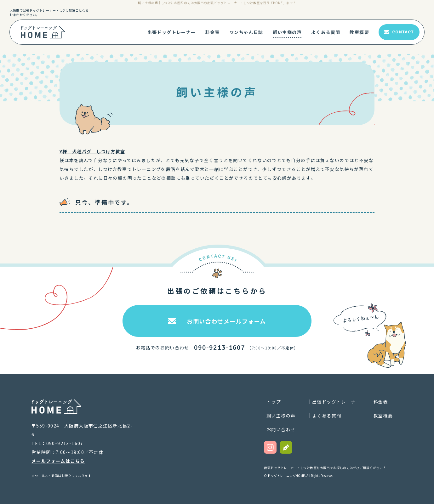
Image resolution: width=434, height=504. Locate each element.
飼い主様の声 (287, 32)
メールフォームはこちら (58, 461)
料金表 (213, 32)
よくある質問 (326, 32)
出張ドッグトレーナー (172, 32)
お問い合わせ (281, 429)
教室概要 (359, 32)
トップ (274, 402)
